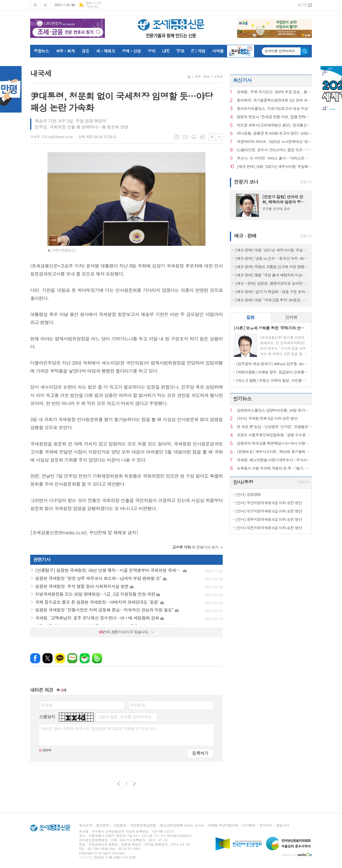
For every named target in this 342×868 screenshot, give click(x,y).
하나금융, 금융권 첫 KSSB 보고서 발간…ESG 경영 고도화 (274, 133)
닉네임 (47, 705)
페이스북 (35, 658)
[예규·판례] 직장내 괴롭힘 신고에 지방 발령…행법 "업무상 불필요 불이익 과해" (272, 267)
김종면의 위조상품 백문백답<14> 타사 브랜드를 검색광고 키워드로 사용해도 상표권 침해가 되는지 (274, 443)
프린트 (194, 137)
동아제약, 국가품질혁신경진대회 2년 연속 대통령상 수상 (274, 100)
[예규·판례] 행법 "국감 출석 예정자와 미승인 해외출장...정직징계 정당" (272, 275)
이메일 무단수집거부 (223, 825)
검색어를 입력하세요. (280, 51)
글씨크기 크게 (212, 137)
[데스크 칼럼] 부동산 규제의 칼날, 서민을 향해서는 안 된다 (272, 380)
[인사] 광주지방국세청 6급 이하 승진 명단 (269, 519)
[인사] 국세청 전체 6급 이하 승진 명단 (267, 418)
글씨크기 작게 (219, 137)
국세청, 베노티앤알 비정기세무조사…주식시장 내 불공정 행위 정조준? (274, 460)
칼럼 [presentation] (250, 317)
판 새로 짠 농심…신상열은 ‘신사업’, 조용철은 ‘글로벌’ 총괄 (274, 427)
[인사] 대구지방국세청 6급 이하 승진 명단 (269, 511)
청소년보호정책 (182, 825)
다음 (134, 784)
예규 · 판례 (245, 236)
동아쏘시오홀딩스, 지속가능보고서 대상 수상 (272, 109)
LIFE (166, 51)
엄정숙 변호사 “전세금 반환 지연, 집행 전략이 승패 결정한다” (274, 117)
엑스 (48, 658)
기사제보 (249, 825)
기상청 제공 (92, 7)
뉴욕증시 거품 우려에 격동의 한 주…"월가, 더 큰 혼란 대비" (274, 468)
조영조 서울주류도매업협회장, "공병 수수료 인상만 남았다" (274, 435)
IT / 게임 (198, 51)
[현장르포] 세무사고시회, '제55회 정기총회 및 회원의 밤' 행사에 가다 (274, 452)
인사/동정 (243, 482)
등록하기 (200, 753)
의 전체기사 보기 (195, 547)
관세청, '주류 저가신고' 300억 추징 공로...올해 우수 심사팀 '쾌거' (274, 92)
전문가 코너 (246, 182)
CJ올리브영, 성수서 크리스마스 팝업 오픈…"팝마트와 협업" (274, 150)
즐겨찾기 (45, 5)
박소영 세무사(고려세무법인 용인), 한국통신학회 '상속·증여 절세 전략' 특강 (274, 125)
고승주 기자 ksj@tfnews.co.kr (51, 137)
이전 (119, 784)
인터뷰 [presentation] (291, 317)
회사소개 (85, 825)
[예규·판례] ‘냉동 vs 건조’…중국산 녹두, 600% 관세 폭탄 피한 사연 (272, 258)
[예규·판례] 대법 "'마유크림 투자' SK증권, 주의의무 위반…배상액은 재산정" (272, 300)
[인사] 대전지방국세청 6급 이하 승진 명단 (269, 528)
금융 (85, 51)
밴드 (97, 658)
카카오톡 (60, 658)
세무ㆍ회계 (65, 51)
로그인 (302, 5)
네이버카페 (85, 658)
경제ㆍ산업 (131, 51)
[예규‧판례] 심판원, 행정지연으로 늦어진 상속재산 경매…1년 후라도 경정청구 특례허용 (272, 283)
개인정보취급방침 (143, 825)
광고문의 (102, 825)
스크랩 (203, 137)
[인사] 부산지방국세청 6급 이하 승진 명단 (269, 503)
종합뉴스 (42, 51)
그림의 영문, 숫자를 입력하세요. (125, 717)
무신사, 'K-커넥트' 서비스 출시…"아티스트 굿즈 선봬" (274, 158)
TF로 (180, 51)
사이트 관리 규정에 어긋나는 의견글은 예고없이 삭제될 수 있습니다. (99, 728)
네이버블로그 (72, 658)
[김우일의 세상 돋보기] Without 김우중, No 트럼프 (272, 364)
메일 (185, 137)
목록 (177, 137)
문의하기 (266, 825)
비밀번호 (138, 705)
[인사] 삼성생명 (248, 494)
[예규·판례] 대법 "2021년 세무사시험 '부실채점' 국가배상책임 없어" (274, 167)
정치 (151, 51)
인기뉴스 (242, 399)
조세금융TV (241, 51)
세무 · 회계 (202, 77)
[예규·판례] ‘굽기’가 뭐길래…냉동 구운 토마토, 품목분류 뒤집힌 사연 (272, 292)
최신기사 (242, 80)
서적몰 (218, 51)
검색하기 (305, 51)
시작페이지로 (35, 5)
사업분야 (119, 825)
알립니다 (283, 825)
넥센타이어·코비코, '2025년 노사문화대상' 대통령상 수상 (274, 142)
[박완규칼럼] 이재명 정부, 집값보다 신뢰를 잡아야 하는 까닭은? (272, 372)
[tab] (250, 317)
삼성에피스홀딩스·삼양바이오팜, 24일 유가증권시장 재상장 (274, 410)
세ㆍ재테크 (105, 51)
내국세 (218, 77)
